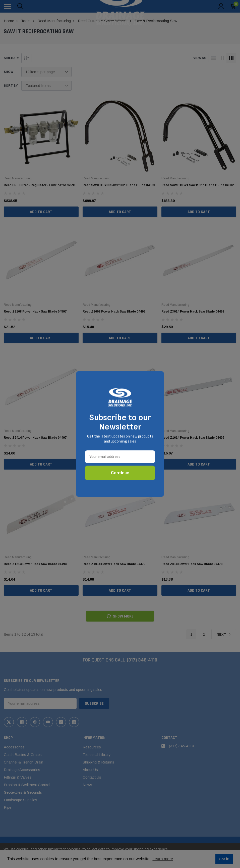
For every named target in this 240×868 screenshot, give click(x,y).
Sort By (11, 86)
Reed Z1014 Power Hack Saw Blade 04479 (114, 564)
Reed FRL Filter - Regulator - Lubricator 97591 (40, 185)
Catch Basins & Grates (23, 755)
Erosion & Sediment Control (27, 785)
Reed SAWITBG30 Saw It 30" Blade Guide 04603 (119, 185)
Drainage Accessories (22, 770)
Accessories (14, 747)
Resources (92, 747)
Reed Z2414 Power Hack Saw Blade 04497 (35, 438)
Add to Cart (41, 212)
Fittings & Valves (18, 777)
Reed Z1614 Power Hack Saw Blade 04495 (193, 438)
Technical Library (97, 755)
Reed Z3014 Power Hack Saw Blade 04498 (193, 312)
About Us (90, 770)
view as (200, 58)
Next (224, 634)
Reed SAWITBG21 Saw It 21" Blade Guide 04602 (198, 185)
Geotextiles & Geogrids (23, 792)
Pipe (8, 807)
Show (9, 72)
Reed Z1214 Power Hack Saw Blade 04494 (35, 564)
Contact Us (92, 777)
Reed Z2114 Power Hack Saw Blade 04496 (114, 438)
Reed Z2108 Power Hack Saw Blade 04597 (35, 312)
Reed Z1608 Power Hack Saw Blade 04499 (114, 312)
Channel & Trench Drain (23, 762)
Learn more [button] (163, 859)
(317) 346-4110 (142, 660)
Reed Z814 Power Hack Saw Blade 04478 (192, 564)
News (87, 785)
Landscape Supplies (20, 800)
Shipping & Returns (98, 762)
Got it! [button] (224, 859)
